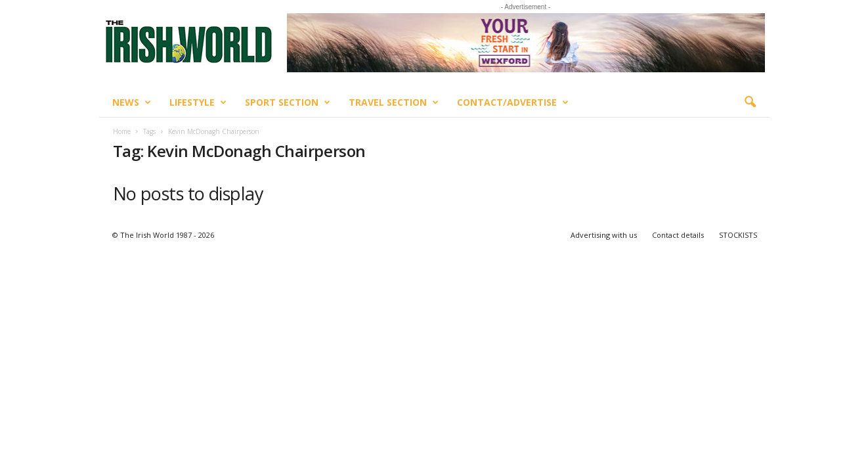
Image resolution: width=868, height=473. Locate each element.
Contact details (678, 235)
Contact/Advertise (513, 102)
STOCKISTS (738, 235)
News (132, 102)
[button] (750, 102)
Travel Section (394, 102)
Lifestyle (198, 102)
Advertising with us (604, 235)
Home (122, 131)
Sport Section (288, 102)
